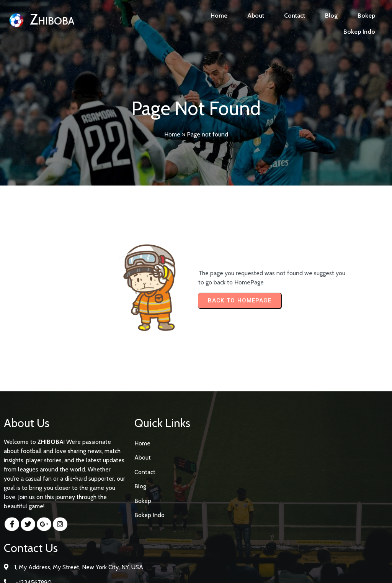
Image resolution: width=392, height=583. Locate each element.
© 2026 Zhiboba (196, 570)
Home (172, 134)
